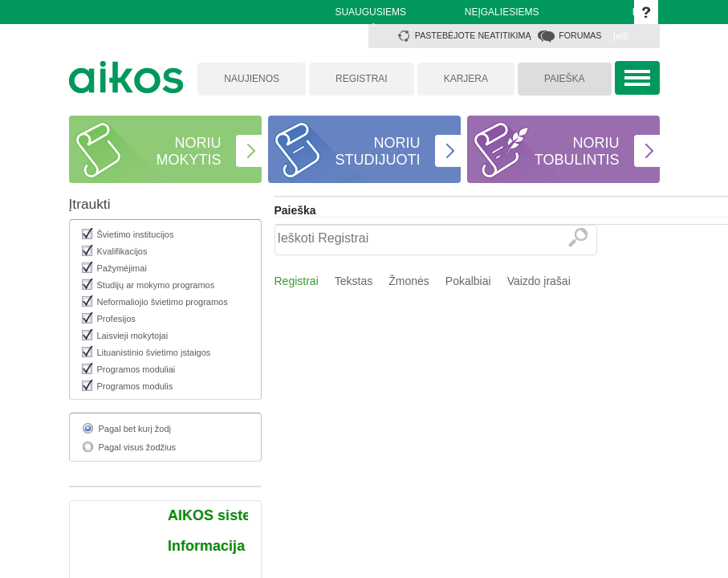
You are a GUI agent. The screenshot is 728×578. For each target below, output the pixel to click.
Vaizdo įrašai (539, 281)
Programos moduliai (136, 369)
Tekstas (354, 281)
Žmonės (409, 281)
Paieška (295, 210)
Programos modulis (135, 386)
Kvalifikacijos (122, 251)
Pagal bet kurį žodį (135, 429)
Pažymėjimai (122, 268)
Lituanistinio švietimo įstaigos (154, 352)
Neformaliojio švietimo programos (163, 302)
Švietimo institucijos (136, 234)
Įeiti (621, 36)
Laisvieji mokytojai (133, 336)
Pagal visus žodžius (138, 447)
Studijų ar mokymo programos (156, 285)
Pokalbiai (468, 281)
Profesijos (116, 319)
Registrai (297, 281)
